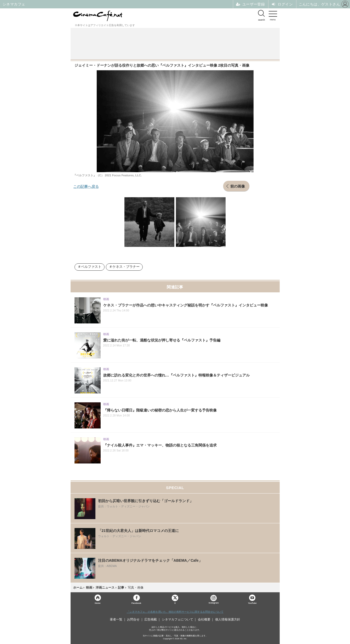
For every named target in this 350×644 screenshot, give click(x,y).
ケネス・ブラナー (126, 267)
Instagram (214, 599)
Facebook (136, 603)
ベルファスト (91, 267)
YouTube (252, 603)
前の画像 (238, 186)
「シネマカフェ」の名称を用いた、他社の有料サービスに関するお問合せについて (175, 612)
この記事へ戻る (86, 186)
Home (98, 603)
